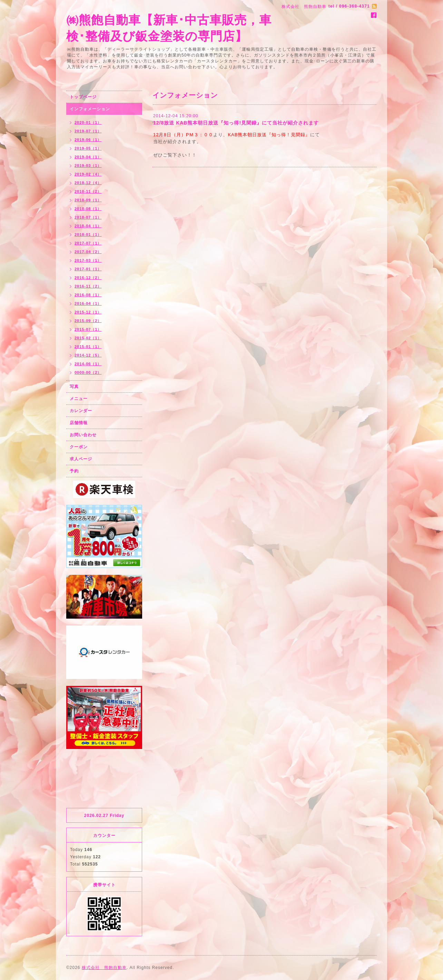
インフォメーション (90, 109)
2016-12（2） (88, 278)
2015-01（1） (88, 347)
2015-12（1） (88, 312)
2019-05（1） (88, 148)
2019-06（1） (88, 140)
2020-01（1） (88, 122)
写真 (74, 387)
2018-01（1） (88, 234)
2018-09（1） (88, 200)
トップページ (83, 97)
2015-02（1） (88, 338)
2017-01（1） (88, 269)
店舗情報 (79, 423)
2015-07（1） (88, 329)
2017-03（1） (88, 260)
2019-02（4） (88, 174)
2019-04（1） (88, 157)
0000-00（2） (88, 372)
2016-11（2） (88, 286)
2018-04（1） (88, 226)
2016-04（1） (88, 303)
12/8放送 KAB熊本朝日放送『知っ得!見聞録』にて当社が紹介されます (236, 123)
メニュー (79, 399)
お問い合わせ (83, 435)
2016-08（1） (88, 295)
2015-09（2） (88, 321)
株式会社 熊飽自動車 (104, 968)
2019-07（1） (88, 131)
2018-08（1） (88, 209)
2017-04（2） (88, 252)
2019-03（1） (88, 166)
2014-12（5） (88, 355)
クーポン (79, 447)
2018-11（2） (88, 191)
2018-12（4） (88, 183)
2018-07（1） (88, 217)
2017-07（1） (88, 243)
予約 (74, 471)
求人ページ (81, 459)
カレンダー (81, 411)
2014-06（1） (88, 364)
